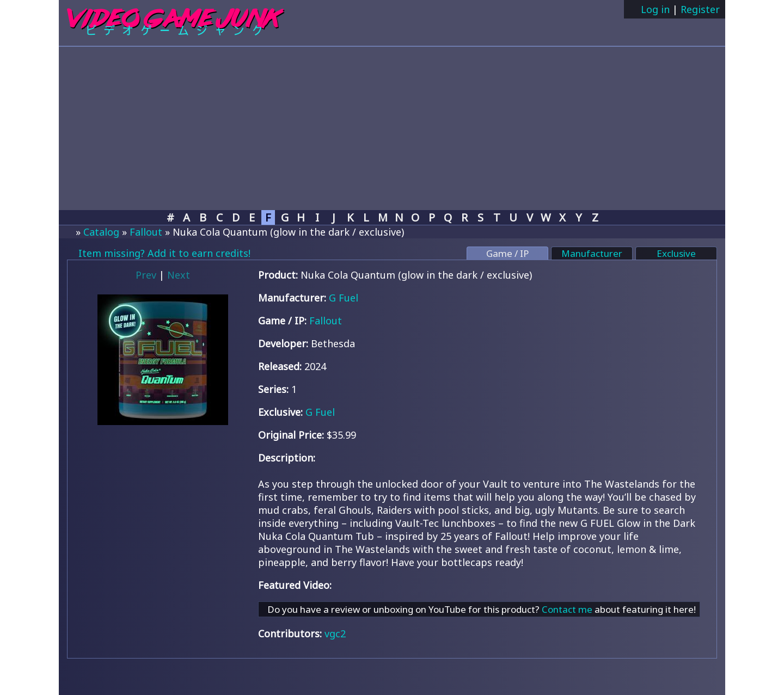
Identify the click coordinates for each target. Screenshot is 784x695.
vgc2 (335, 634)
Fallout (146, 232)
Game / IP (507, 253)
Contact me (567, 609)
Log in (654, 9)
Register (700, 9)
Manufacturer (592, 253)
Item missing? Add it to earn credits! (163, 253)
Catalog (101, 232)
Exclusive (676, 253)
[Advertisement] (392, 128)
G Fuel (344, 298)
